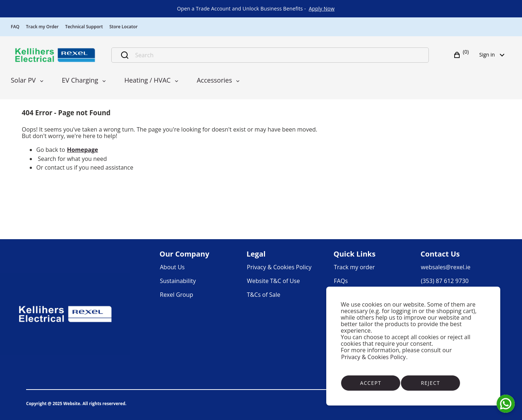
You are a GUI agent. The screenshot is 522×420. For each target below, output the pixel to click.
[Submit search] (125, 55)
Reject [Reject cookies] (430, 383)
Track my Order (42, 27)
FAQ (15, 27)
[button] (462, 55)
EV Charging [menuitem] (80, 80)
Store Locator (124, 27)
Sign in (494, 55)
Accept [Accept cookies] (371, 383)
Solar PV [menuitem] (23, 80)
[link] (322, 9)
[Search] (278, 55)
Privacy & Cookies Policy (373, 357)
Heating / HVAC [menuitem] (148, 80)
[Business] (55, 55)
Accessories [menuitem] (214, 80)
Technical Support (84, 27)
